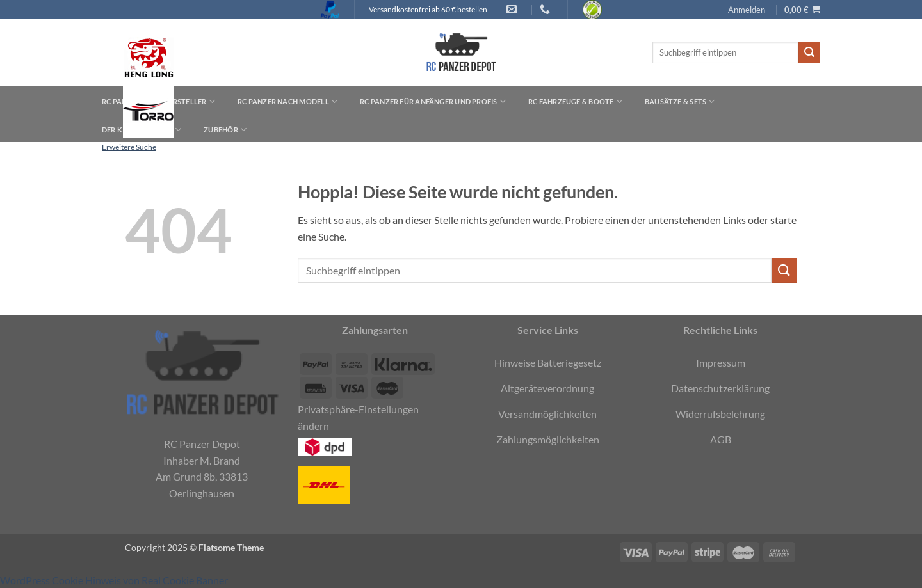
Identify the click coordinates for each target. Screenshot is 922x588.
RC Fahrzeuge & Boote (575, 101)
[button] (747, 10)
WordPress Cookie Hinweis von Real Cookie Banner (114, 580)
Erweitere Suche (129, 147)
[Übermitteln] (809, 52)
